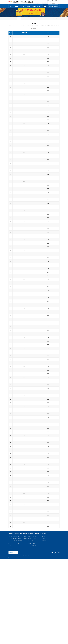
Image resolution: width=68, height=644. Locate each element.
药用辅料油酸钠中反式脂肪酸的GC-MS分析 (24, 481)
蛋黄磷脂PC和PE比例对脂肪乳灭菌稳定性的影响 (24, 132)
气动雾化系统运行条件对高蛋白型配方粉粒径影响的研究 (24, 99)
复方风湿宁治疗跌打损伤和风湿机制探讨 (24, 595)
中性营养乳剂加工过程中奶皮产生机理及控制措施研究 (24, 175)
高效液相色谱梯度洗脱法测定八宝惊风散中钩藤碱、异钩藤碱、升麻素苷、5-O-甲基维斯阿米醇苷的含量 (24, 247)
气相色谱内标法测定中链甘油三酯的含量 (24, 274)
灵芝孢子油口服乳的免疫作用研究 (24, 281)
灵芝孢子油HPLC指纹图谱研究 (24, 556)
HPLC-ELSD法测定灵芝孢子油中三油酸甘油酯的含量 (24, 504)
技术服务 (40, 6)
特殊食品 (30, 624)
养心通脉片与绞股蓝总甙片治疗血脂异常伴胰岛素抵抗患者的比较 (24, 513)
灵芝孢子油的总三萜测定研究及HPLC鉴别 (24, 553)
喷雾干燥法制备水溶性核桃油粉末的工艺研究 (24, 256)
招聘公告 (44, 621)
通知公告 (15, 624)
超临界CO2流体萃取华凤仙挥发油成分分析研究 (24, 492)
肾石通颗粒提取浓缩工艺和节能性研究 (24, 435)
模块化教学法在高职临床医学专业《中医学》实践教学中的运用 (24, 528)
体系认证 (10, 631)
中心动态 (23, 6)
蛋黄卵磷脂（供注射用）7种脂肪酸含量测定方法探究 (24, 67)
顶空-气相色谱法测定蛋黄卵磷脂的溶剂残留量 (24, 299)
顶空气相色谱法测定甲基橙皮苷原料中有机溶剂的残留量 (24, 419)
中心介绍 (10, 621)
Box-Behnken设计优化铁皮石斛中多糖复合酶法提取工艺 (24, 353)
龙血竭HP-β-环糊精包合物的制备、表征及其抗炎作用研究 (24, 205)
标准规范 (18, 18)
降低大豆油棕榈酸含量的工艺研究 (24, 59)
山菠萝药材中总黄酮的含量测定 (24, 523)
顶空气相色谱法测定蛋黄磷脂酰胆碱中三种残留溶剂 (24, 87)
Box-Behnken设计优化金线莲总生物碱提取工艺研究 (24, 240)
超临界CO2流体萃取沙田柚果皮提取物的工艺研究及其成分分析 (24, 607)
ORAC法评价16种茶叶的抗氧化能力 (24, 334)
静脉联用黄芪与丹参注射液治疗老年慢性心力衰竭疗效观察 (24, 372)
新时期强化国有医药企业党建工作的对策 (24, 103)
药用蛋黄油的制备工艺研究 (24, 338)
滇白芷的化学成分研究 (24, 235)
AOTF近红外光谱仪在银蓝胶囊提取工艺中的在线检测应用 (24, 304)
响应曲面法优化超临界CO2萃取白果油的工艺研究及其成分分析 (24, 534)
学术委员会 (20, 627)
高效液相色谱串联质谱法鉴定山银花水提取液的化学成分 (24, 469)
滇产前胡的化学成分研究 (24, 195)
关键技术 (25, 624)
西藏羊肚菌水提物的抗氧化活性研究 (24, 143)
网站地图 (47, 641)
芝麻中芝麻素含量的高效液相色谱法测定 (24, 602)
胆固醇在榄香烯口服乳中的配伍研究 (24, 213)
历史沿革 (10, 624)
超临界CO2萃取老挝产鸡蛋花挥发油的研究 (24, 538)
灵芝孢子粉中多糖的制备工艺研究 (24, 349)
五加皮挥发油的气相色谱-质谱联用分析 (24, 384)
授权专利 (12, 18)
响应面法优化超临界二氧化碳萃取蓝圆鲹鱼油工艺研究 (24, 199)
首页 (11, 6)
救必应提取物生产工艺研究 (24, 167)
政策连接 (15, 626)
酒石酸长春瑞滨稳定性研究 (24, 567)
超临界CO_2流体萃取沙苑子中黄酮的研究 (24, 387)
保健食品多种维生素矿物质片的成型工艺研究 (24, 63)
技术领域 (34, 6)
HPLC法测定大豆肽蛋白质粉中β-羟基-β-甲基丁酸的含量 (24, 218)
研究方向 (25, 621)
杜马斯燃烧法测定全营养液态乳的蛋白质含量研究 (24, 75)
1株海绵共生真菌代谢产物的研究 (24, 228)
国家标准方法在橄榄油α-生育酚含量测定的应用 (24, 83)
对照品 (29, 628)
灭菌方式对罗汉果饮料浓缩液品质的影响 (24, 252)
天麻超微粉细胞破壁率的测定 (24, 136)
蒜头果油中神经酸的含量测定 (24, 316)
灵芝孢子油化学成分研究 (24, 362)
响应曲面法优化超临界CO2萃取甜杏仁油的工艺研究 (24, 454)
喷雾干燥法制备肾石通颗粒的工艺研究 (24, 380)
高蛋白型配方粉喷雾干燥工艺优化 (24, 156)
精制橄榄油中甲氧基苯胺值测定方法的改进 (24, 263)
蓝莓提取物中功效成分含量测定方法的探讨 (24, 232)
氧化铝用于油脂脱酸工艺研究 (24, 79)
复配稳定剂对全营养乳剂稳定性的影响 (24, 140)
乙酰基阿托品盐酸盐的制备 (24, 404)
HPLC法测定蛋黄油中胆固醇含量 (24, 296)
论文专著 (24, 18)
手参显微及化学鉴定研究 (24, 160)
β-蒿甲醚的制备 (24, 496)
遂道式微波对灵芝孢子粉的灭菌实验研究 (24, 358)
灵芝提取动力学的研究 (24, 542)
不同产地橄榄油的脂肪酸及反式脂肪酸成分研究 (24, 267)
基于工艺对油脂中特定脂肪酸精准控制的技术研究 (24, 55)
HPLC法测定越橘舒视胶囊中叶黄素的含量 (24, 186)
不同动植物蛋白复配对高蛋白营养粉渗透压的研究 (24, 72)
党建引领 (51, 6)
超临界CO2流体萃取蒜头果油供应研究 (24, 292)
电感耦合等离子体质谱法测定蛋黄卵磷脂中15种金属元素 (24, 45)
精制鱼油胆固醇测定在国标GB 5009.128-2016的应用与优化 (24, 108)
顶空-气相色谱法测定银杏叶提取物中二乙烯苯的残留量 (24, 181)
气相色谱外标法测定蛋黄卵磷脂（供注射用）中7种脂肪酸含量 (24, 51)
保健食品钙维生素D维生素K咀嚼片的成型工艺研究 (24, 93)
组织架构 (10, 626)
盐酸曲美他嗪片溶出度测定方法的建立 (24, 508)
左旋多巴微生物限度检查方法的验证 (24, 586)
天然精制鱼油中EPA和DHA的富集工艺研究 (24, 153)
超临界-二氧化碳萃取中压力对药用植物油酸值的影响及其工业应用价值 (24, 392)
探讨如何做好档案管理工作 (24, 400)
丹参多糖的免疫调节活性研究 (24, 465)
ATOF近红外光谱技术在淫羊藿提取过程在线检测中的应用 (24, 330)
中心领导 (20, 621)
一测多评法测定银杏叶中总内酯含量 (24, 278)
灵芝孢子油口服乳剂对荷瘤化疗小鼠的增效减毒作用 (24, 224)
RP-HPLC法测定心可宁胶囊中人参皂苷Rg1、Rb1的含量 (24, 590)
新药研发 (30, 621)
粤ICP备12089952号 (13, 642)
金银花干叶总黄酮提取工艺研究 (24, 288)
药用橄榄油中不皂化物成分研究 (24, 210)
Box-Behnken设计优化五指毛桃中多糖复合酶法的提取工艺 (24, 190)
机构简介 (17, 6)
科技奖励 (37, 18)
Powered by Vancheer (23, 642)
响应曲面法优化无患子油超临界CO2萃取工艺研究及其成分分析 (24, 460)
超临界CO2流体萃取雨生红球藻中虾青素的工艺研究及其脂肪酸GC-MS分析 (24, 612)
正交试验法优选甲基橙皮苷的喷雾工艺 (24, 309)
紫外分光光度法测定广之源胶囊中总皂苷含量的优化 (24, 121)
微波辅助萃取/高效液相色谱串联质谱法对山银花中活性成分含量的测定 (24, 449)
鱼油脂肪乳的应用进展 (24, 129)
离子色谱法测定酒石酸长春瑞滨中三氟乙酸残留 (24, 377)
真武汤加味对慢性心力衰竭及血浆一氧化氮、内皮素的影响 (24, 366)
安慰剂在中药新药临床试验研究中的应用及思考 (24, 439)
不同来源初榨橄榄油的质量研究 (24, 116)
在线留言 (44, 626)
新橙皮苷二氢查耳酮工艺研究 (24, 319)
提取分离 (30, 626)
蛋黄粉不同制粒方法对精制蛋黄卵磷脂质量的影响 (24, 488)
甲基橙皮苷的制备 (24, 411)
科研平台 (10, 628)
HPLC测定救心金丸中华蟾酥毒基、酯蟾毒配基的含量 (24, 519)
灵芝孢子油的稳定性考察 (24, 312)
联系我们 (57, 6)
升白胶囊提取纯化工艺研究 (24, 599)
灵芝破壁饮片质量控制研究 (24, 171)
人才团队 (20, 624)
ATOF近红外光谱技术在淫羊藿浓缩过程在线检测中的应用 (24, 324)
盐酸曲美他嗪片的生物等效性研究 (24, 408)
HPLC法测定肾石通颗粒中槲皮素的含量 (24, 499)
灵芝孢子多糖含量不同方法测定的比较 (24, 285)
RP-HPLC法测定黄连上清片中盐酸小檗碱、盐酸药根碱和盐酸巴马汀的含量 (24, 577)
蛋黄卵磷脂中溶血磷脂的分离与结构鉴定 (24, 163)
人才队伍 (28, 6)
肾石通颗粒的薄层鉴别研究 (24, 545)
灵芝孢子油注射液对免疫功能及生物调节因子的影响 (24, 443)
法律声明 (52, 641)
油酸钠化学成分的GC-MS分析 (24, 477)
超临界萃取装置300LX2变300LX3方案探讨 (24, 431)
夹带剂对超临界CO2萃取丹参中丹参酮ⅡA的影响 (24, 582)
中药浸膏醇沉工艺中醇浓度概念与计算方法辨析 (24, 485)
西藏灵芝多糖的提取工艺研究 (24, 342)
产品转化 (31, 18)
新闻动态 (15, 621)
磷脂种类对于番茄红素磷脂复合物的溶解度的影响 (24, 112)
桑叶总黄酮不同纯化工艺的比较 (24, 345)
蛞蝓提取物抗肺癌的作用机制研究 (24, 564)
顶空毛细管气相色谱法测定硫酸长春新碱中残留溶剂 (24, 572)
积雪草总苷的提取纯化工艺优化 (24, 415)
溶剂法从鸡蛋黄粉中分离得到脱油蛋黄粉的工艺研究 (24, 148)
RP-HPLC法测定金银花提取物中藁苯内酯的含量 (24, 428)
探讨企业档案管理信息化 (24, 397)
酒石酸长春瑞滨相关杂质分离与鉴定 (24, 424)
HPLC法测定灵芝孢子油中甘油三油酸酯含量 (24, 474)
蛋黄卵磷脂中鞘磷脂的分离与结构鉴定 (24, 270)
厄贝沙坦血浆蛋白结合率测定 (24, 549)
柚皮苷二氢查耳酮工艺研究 (24, 560)
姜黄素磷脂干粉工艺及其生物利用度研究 (24, 125)
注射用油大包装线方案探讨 (24, 259)
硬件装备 (10, 633)
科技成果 (45, 6)
